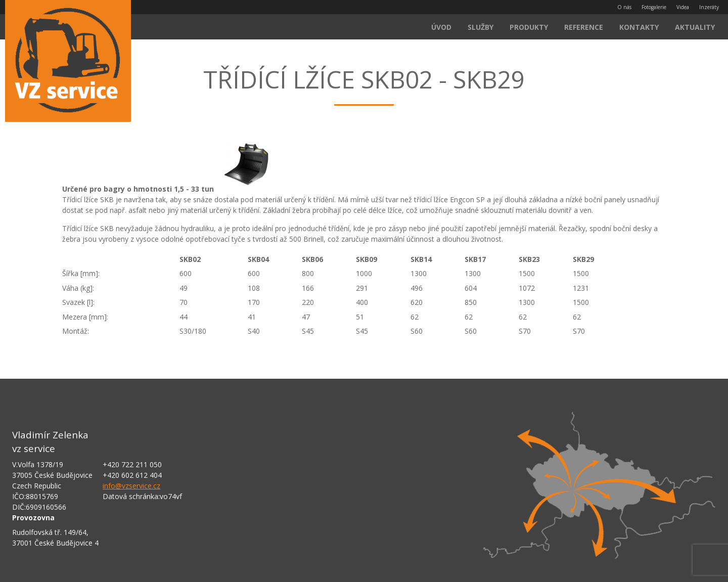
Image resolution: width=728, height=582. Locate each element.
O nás (624, 7)
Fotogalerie (654, 7)
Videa (683, 7)
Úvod (441, 27)
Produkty (529, 27)
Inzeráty (709, 7)
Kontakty (639, 27)
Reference (584, 27)
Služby (481, 27)
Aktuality (695, 27)
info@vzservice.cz (131, 486)
